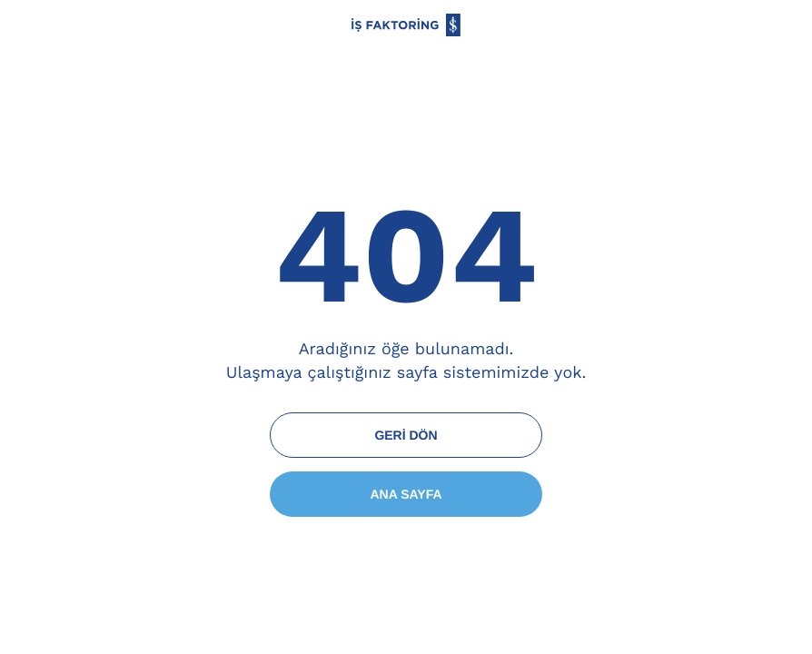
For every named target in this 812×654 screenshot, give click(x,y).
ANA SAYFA (406, 494)
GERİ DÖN (406, 435)
